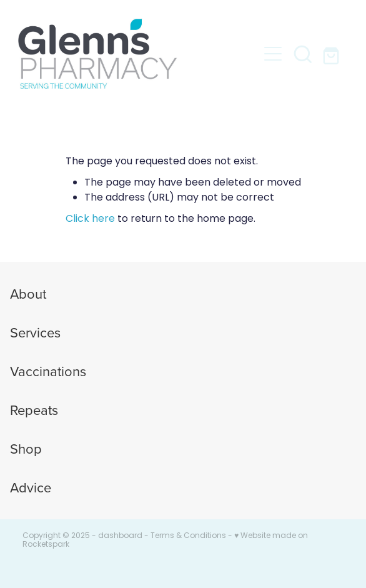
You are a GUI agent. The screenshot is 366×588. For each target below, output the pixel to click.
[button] (273, 54)
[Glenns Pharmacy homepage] (138, 53)
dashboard (120, 536)
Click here (90, 219)
